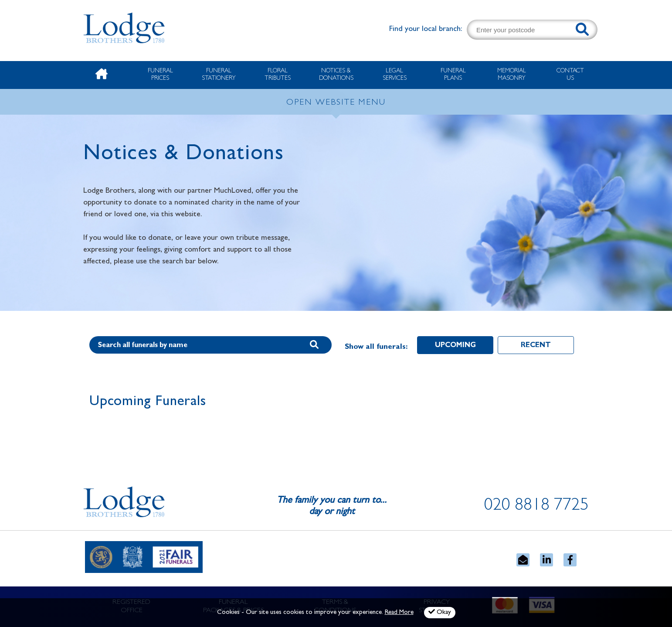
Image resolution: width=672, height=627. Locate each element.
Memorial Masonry (512, 75)
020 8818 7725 (536, 507)
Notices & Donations (336, 75)
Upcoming (455, 346)
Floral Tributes (278, 75)
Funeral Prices (160, 75)
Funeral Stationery (219, 75)
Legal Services (395, 75)
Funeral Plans (453, 75)
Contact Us (570, 75)
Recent (536, 346)
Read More (399, 613)
